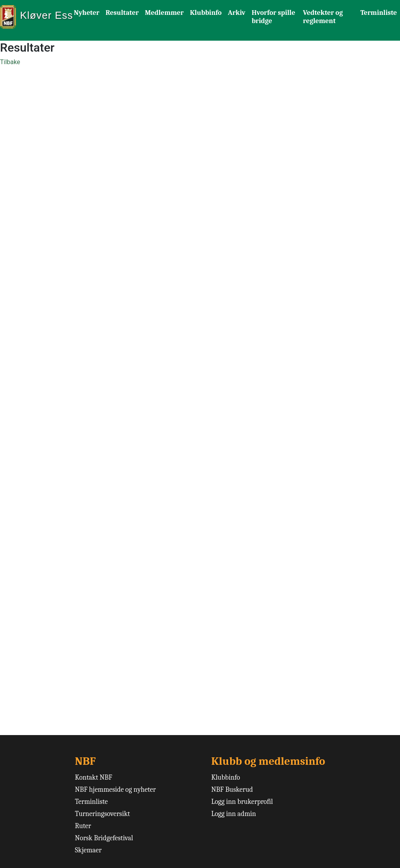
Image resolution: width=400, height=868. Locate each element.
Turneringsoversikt (103, 814)
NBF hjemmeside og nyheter (115, 790)
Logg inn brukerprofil (242, 802)
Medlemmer (164, 13)
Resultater (122, 13)
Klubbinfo (206, 13)
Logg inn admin (234, 814)
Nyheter (87, 13)
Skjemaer (88, 850)
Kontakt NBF (94, 777)
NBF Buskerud (232, 790)
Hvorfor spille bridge (273, 17)
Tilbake (10, 62)
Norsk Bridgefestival (104, 838)
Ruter (83, 826)
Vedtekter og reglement (323, 17)
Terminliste (379, 13)
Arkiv (237, 13)
